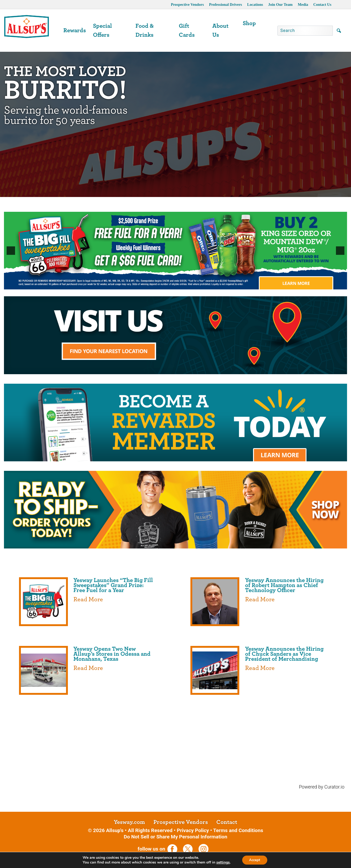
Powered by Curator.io (322, 787)
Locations (255, 4)
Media (303, 4)
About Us (220, 30)
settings (222, 862)
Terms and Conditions (238, 830)
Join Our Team (280, 4)
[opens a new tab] (175, 422)
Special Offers (102, 30)
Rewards (75, 30)
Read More (88, 599)
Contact (227, 822)
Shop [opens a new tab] (249, 23)
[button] (11, 251)
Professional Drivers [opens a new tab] (225, 4)
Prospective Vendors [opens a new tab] (187, 4)
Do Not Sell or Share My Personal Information (176, 837)
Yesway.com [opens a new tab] (129, 822)
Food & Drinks (145, 30)
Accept (255, 860)
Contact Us (322, 4)
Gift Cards (187, 30)
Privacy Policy (193, 830)
